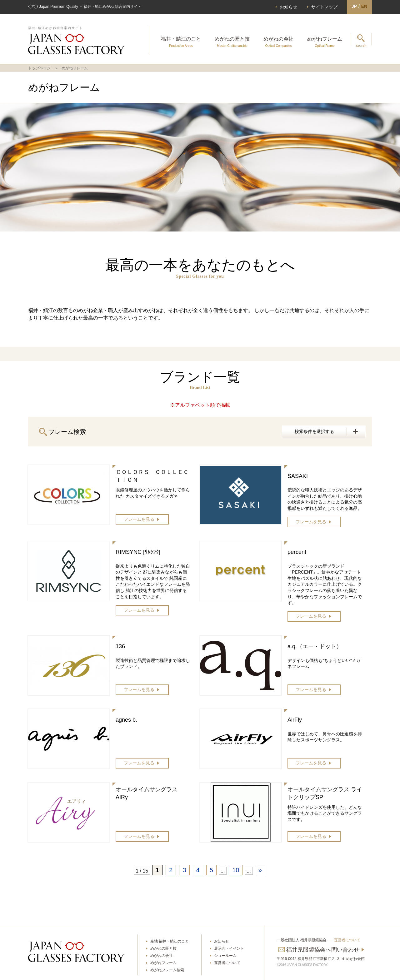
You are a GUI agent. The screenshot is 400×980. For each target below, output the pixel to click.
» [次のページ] (260, 870)
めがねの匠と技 (232, 42)
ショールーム (225, 956)
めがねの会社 (278, 42)
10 (236, 870)
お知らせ (288, 7)
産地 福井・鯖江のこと (170, 941)
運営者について (227, 963)
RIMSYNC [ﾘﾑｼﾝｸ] (138, 552)
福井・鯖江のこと (181, 42)
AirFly (295, 720)
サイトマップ (324, 7)
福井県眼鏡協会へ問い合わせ (323, 950)
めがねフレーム (325, 42)
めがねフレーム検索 (167, 970)
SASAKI (298, 476)
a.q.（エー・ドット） (315, 646)
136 (120, 646)
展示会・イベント (229, 948)
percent (297, 552)
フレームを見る (139, 519)
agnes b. (126, 720)
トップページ (39, 68)
